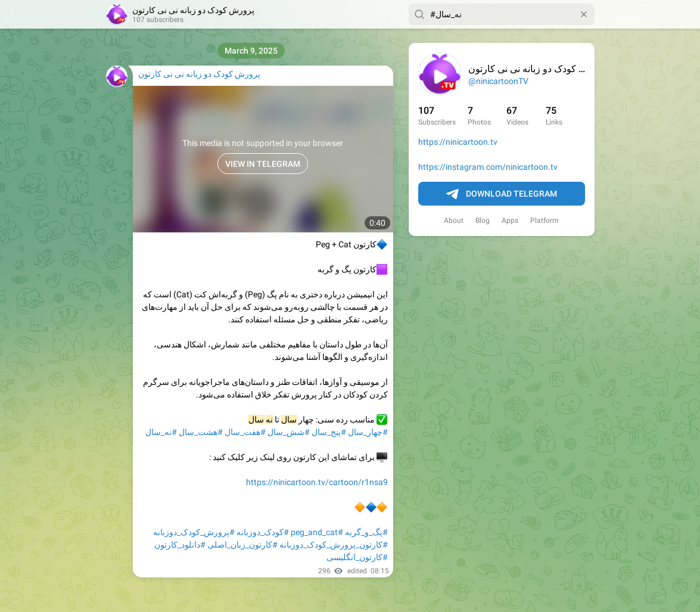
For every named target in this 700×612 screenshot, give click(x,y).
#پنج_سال (329, 432)
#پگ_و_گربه (366, 532)
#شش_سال (289, 432)
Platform (545, 220)
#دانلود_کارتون (180, 545)
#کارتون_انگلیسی (357, 557)
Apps (510, 220)
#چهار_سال (368, 432)
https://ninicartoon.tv (458, 142)
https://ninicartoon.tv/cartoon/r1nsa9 (317, 482)
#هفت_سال (245, 432)
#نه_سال (161, 432)
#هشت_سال (201, 432)
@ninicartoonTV (498, 81)
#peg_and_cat (317, 532)
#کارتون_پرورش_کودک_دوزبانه (334, 545)
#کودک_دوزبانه (263, 532)
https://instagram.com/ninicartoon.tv (488, 167)
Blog (483, 220)
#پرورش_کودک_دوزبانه (194, 532)
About (454, 220)
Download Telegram (502, 194)
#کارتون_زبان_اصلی (242, 545)
